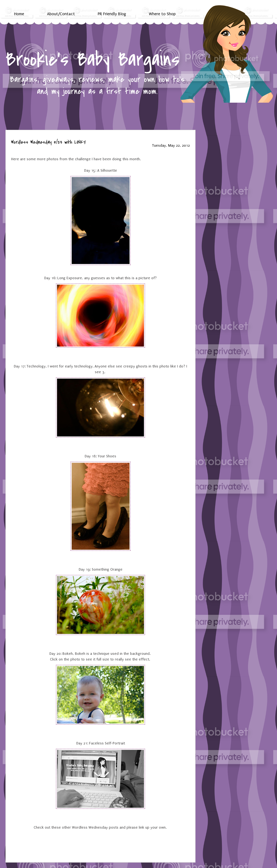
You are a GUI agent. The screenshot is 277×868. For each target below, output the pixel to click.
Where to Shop (162, 14)
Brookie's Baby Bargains (93, 60)
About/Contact (61, 14)
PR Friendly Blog (112, 14)
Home (19, 14)
